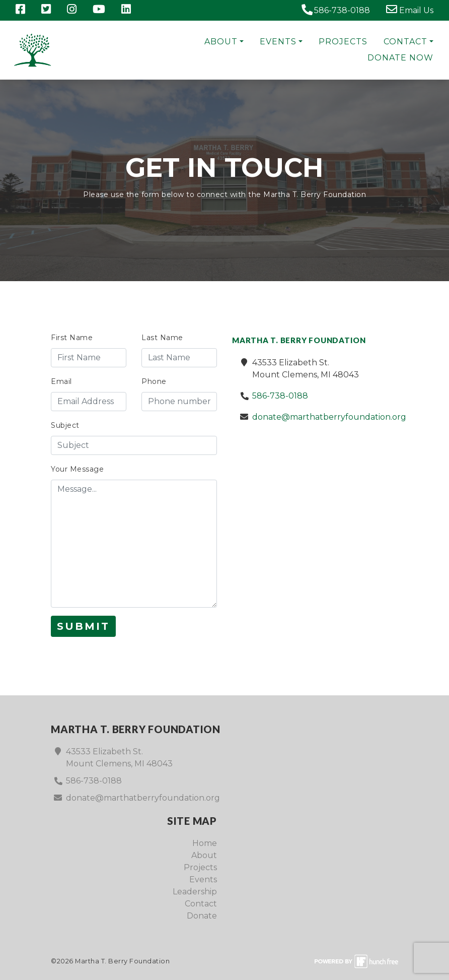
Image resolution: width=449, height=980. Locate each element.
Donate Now (400, 58)
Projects (343, 42)
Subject (65, 425)
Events (278, 42)
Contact (405, 42)
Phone (154, 381)
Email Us (410, 10)
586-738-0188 (335, 10)
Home (205, 843)
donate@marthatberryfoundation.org (329, 417)
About (221, 42)
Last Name (162, 338)
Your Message (77, 469)
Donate (202, 916)
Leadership (195, 892)
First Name (72, 338)
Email (61, 381)
